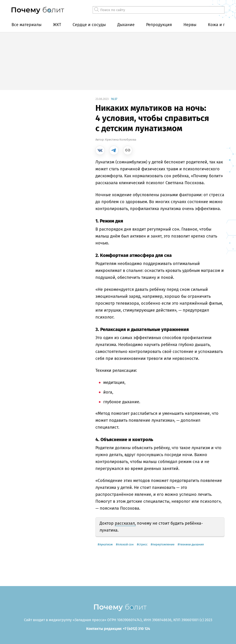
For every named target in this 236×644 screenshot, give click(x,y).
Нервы (190, 25)
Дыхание (126, 25)
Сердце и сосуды (89, 25)
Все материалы (27, 25)
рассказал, (125, 523)
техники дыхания (192, 544)
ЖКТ (57, 25)
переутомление (163, 544)
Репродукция (159, 25)
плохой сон (126, 544)
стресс (143, 544)
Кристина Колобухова (121, 140)
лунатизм (106, 544)
